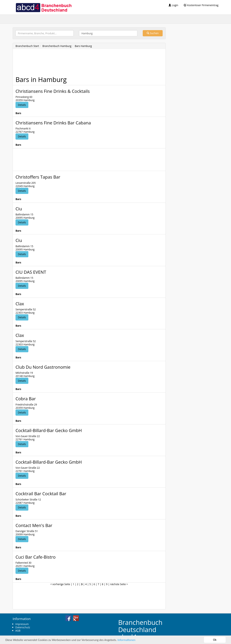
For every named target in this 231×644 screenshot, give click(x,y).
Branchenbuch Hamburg (57, 46)
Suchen (153, 33)
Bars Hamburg (83, 46)
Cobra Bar (26, 399)
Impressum (22, 624)
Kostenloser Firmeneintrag (201, 5)
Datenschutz (23, 627)
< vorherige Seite (60, 584)
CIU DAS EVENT (31, 272)
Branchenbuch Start (27, 46)
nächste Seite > (119, 584)
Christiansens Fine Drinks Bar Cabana (53, 123)
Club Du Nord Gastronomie (43, 367)
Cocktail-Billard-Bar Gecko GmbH (49, 430)
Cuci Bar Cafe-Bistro (36, 557)
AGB (18, 631)
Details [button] (22, 105)
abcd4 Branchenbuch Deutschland (43, 7)
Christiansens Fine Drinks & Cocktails (53, 91)
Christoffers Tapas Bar (38, 177)
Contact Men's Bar (34, 525)
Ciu (19, 209)
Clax (20, 304)
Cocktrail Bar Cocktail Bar (41, 494)
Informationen (126, 640)
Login (173, 5)
